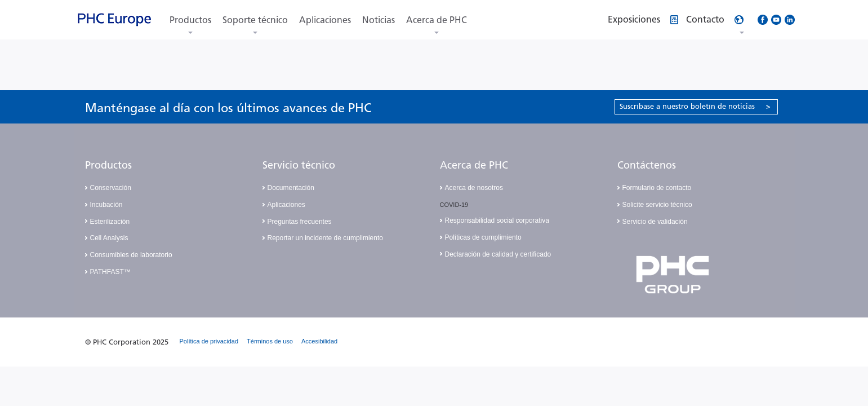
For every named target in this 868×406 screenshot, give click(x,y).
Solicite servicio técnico (657, 205)
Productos (190, 20)
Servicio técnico (299, 165)
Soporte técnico (255, 20)
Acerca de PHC (437, 20)
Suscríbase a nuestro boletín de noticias (695, 106)
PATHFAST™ (110, 272)
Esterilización (110, 222)
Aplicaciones (325, 20)
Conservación (111, 188)
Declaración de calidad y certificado (498, 254)
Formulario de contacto (657, 188)
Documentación (291, 188)
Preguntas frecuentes (300, 222)
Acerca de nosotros (474, 188)
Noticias (379, 20)
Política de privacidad (209, 341)
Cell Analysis (109, 238)
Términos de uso (270, 341)
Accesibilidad (319, 341)
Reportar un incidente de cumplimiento (325, 238)
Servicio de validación (655, 222)
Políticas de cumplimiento (483, 237)
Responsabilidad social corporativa (497, 220)
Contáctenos (647, 165)
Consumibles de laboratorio (131, 255)
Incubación (106, 205)
